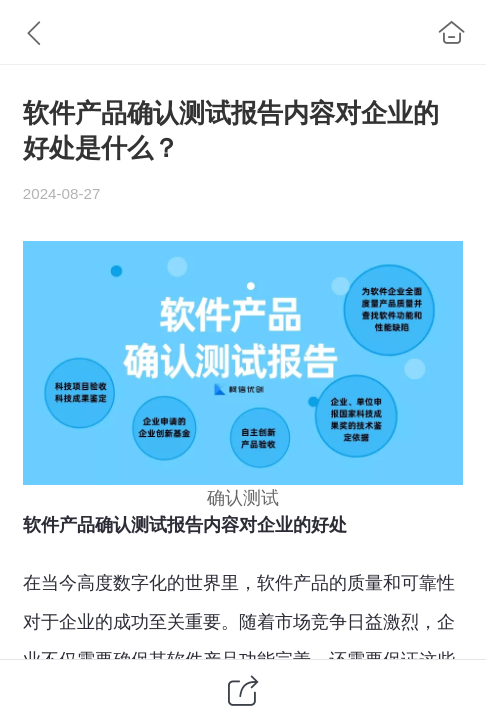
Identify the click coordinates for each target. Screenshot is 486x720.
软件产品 (293, 583)
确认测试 (243, 498)
